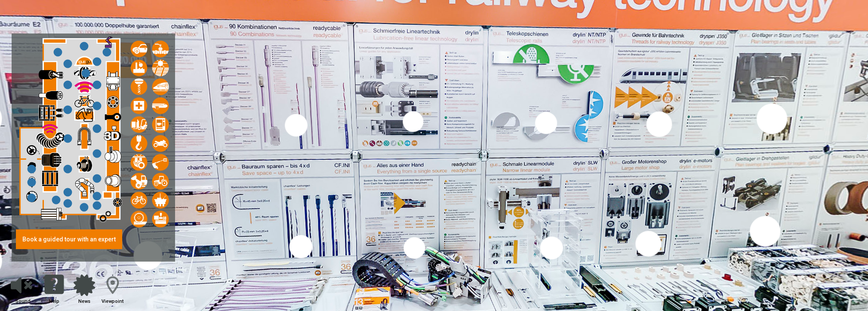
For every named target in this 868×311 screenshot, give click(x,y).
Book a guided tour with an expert (69, 239)
